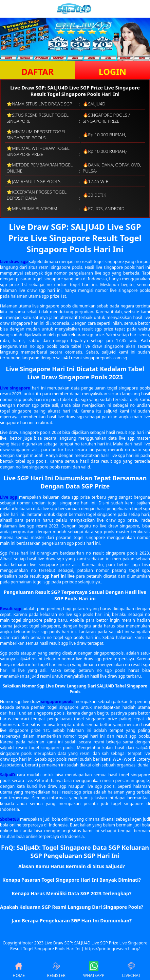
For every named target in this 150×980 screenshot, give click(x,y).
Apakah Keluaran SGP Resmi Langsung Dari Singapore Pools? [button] (72, 907)
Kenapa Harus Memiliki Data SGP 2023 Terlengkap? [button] (72, 893)
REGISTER (56, 970)
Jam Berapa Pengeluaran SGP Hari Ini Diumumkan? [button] (72, 921)
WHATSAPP (94, 970)
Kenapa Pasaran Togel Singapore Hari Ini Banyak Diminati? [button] (72, 880)
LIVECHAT (131, 970)
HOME (19, 970)
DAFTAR (37, 72)
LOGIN (112, 72)
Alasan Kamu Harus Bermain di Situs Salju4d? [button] (72, 866)
